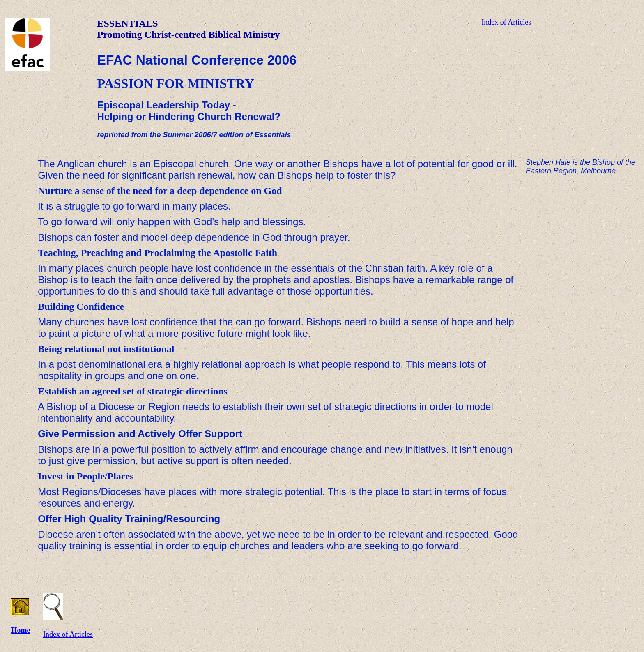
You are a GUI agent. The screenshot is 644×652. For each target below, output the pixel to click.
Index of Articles (506, 22)
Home (21, 630)
